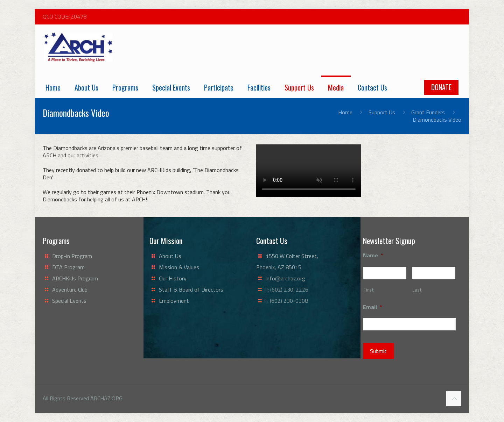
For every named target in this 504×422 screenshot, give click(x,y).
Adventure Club (70, 289)
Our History (173, 278)
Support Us (382, 112)
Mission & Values (179, 267)
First (368, 290)
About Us (170, 256)
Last (417, 290)
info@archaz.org (285, 278)
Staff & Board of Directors (191, 289)
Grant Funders (428, 112)
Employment (174, 301)
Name (373, 255)
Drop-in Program (72, 256)
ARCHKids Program (75, 278)
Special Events (69, 301)
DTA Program (68, 267)
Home (345, 112)
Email (373, 307)
